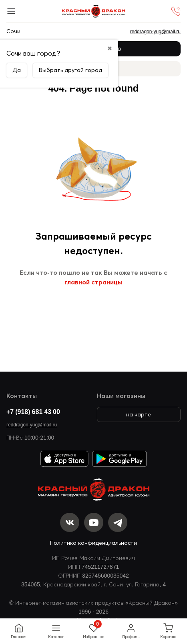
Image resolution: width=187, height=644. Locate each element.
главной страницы (93, 282)
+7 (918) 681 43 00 (33, 412)
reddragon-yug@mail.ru (32, 425)
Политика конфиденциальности (93, 543)
